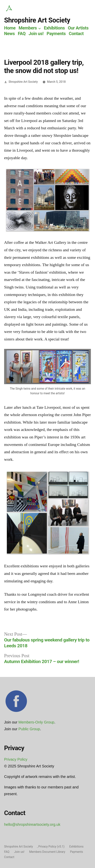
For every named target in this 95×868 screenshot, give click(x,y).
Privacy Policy (16, 759)
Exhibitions (54, 28)
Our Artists (78, 28)
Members (28, 28)
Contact (76, 34)
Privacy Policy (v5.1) (51, 847)
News (9, 34)
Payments (56, 34)
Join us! (36, 34)
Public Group (29, 729)
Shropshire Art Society (37, 20)
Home (10, 28)
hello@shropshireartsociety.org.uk (32, 824)
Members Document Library (47, 852)
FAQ (22, 34)
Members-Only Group (36, 722)
